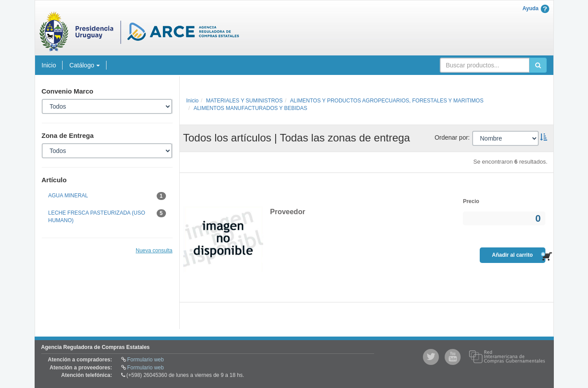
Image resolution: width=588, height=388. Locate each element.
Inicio (49, 65)
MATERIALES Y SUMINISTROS (244, 101)
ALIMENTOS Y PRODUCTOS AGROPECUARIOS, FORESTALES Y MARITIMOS (387, 101)
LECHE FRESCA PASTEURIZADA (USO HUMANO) (107, 216)
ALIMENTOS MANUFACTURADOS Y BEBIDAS (250, 108)
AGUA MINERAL (107, 196)
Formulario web (146, 360)
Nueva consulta (154, 251)
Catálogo (85, 65)
